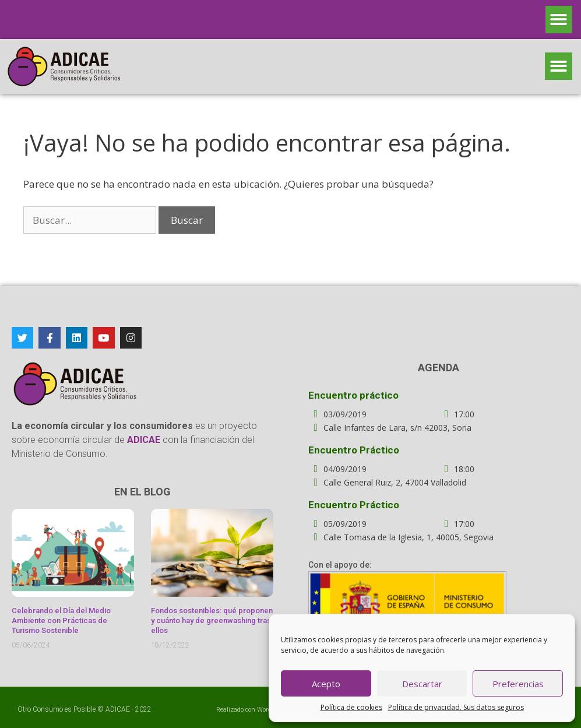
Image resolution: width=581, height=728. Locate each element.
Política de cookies (351, 707)
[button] (559, 20)
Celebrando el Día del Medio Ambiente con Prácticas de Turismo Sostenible (61, 620)
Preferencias (518, 684)
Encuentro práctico (353, 395)
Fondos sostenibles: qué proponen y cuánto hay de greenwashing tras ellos (212, 620)
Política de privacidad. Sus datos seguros (456, 707)
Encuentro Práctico (354, 450)
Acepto (326, 684)
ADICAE (118, 709)
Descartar (422, 684)
